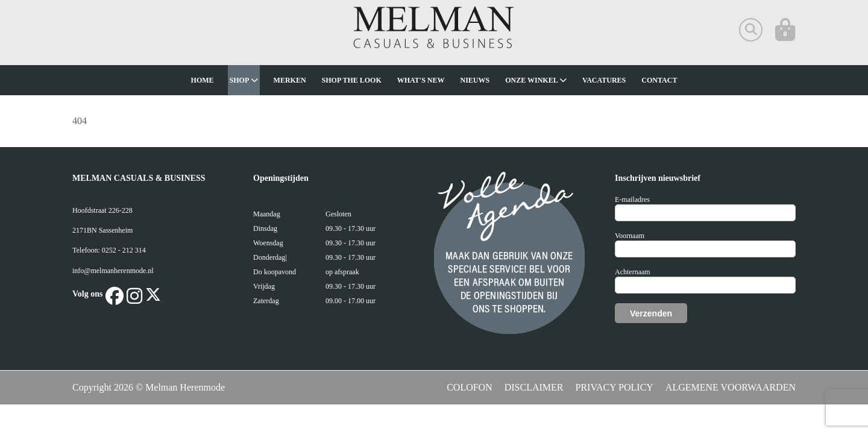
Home (203, 80)
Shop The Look (352, 80)
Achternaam (633, 272)
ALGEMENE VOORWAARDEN (731, 387)
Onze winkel (536, 80)
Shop (244, 80)
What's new (421, 80)
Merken (290, 80)
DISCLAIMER (534, 387)
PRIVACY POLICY (615, 387)
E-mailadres (632, 200)
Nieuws (475, 80)
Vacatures (604, 80)
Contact (659, 80)
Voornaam (630, 236)
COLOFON (470, 387)
